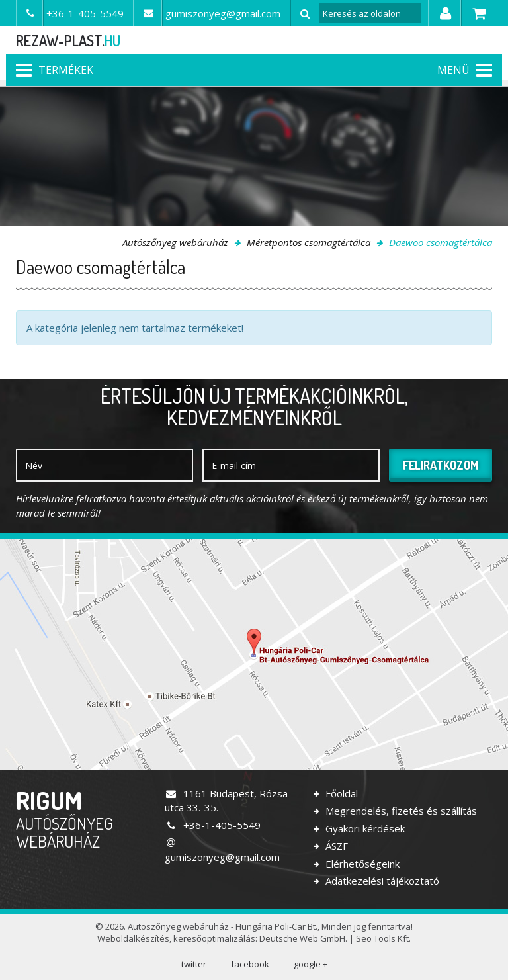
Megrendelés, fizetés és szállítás (400, 811)
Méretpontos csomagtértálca (309, 242)
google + (311, 964)
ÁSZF (335, 846)
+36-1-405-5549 (213, 825)
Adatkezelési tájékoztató (381, 881)
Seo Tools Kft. (383, 938)
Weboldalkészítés (133, 938)
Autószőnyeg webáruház (175, 242)
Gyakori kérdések (364, 828)
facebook (250, 964)
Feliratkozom (441, 465)
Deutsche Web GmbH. (303, 938)
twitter (194, 964)
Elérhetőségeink (361, 864)
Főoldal (340, 793)
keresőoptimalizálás (214, 938)
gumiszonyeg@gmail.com (222, 850)
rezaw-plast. (68, 40)
